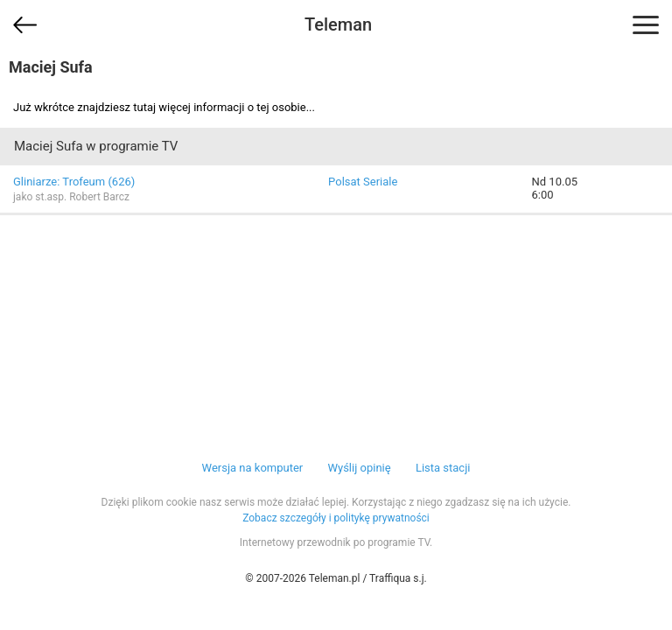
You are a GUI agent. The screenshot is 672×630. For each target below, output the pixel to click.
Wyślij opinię (359, 468)
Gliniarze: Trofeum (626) (74, 182)
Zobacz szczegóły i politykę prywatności (336, 518)
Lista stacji (443, 468)
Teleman (338, 24)
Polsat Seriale (363, 182)
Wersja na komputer (253, 468)
